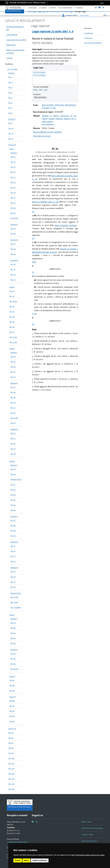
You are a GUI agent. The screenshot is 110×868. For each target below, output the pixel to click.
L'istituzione (32, 8)
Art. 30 (13, 264)
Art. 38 (12, 317)
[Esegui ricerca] (105, 15)
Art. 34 (12, 291)
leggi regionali (43, 12)
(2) (33, 212)
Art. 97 (11, 743)
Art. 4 (10, 93)
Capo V (12, 615)
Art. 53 (13, 423)
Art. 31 (13, 269)
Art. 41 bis (13, 337)
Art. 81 (13, 633)
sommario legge (67, 12)
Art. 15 (13, 167)
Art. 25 (13, 228)
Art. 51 (13, 408)
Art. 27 (13, 244)
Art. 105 (11, 784)
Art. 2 (10, 82)
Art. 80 (13, 628)
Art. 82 (13, 638)
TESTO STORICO (40, 75)
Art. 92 (12, 711)
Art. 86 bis (14, 669)
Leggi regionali (12, 35)
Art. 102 (11, 769)
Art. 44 (13, 367)
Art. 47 (13, 387)
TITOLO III (12, 145)
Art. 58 (13, 454)
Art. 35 (12, 296)
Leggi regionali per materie (16, 40)
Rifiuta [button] (26, 860)
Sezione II (14, 224)
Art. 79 (13, 623)
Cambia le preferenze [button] (40, 860)
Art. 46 (13, 377)
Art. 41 (12, 332)
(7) (35, 262)
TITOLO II (12, 119)
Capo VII (12, 697)
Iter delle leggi (89, 33)
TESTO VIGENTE (39, 72)
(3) (33, 272)
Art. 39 (12, 322)
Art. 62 (13, 490)
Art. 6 (10, 103)
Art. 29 (13, 254)
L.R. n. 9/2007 (12, 69)
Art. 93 (12, 716)
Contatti (9, 58)
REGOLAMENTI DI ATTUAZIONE (47, 132)
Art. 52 (13, 413)
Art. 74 (13, 561)
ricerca (52, 12)
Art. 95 (11, 733)
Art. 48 (13, 392)
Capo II (12, 287)
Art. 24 (13, 213)
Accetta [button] (18, 860)
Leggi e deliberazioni (65, 8)
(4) (33, 324)
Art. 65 (13, 505)
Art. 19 (13, 187)
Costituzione (88, 38)
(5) (33, 238)
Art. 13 (13, 157)
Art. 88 (12, 685)
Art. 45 (13, 372)
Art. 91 (12, 706)
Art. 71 (13, 546)
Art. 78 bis (14, 597)
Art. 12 (11, 139)
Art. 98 (11, 748)
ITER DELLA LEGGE (42, 136)
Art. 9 (10, 123)
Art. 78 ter (14, 602)
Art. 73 (13, 556)
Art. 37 (12, 312)
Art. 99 (11, 753)
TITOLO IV (12, 729)
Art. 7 (10, 108)
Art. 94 (12, 721)
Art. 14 (13, 162)
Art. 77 (13, 582)
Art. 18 (13, 182)
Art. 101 (11, 763)
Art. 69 (13, 531)
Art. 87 (12, 680)
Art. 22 (13, 203)
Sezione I (14, 153)
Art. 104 (11, 779)
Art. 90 (12, 701)
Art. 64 (13, 500)
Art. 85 (13, 659)
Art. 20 (13, 193)
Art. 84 (13, 654)
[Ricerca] (91, 15)
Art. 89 (12, 691)
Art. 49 (13, 397)
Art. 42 (13, 356)
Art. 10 (11, 128)
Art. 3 (10, 87)
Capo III (12, 349)
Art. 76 (13, 577)
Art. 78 (13, 587)
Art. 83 (13, 643)
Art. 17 (13, 177)
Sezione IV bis (16, 593)
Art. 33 (13, 280)
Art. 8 (10, 113)
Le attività (52, 8)
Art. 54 (13, 433)
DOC (46, 90)
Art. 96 (11, 738)
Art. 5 (10, 98)
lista (58, 12)
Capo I (12, 149)
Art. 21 (13, 198)
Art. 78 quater (16, 607)
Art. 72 (13, 551)
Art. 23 (13, 208)
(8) (36, 314)
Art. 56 (13, 444)
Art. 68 (13, 525)
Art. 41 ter (13, 342)
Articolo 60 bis (16, 479)
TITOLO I (12, 73)
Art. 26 (13, 234)
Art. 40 (12, 327)
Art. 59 (13, 469)
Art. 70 (13, 536)
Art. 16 (13, 172)
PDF (41, 90)
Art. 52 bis (14, 418)
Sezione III (14, 240)
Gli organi (43, 8)
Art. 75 (13, 572)
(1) (33, 314)
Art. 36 (12, 306)
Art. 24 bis (14, 218)
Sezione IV (14, 260)
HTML (35, 90)
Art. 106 (11, 789)
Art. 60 (13, 474)
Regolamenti (11, 45)
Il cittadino (79, 8)
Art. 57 (13, 449)
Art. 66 (13, 510)
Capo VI (12, 676)
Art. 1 (10, 77)
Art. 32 (13, 275)
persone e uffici (69, 15)
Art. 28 (13, 249)
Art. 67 (13, 520)
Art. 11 (11, 133)
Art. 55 (13, 438)
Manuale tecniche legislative (93, 43)
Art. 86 (13, 664)
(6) (33, 262)
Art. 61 (13, 485)
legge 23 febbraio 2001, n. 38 (45, 202)
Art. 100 (11, 758)
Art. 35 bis (13, 301)
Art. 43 (13, 362)
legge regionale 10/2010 (66, 225)
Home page (32, 12)
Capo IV (12, 461)
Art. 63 (13, 495)
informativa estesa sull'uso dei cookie (90, 855)
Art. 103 (11, 774)
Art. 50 (13, 403)
